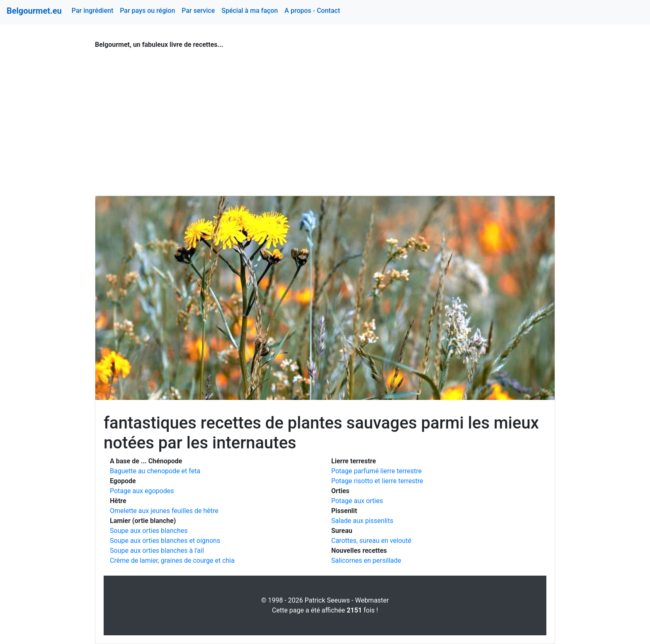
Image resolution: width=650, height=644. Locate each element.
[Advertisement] (325, 118)
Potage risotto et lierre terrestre (377, 481)
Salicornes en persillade (366, 560)
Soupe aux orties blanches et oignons (165, 541)
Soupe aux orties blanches (149, 531)
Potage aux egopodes (142, 491)
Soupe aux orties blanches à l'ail (157, 551)
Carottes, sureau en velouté (371, 541)
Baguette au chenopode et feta (155, 471)
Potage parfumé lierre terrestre (376, 471)
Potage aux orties (357, 501)
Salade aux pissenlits (362, 521)
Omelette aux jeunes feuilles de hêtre (164, 511)
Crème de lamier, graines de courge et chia (172, 560)
